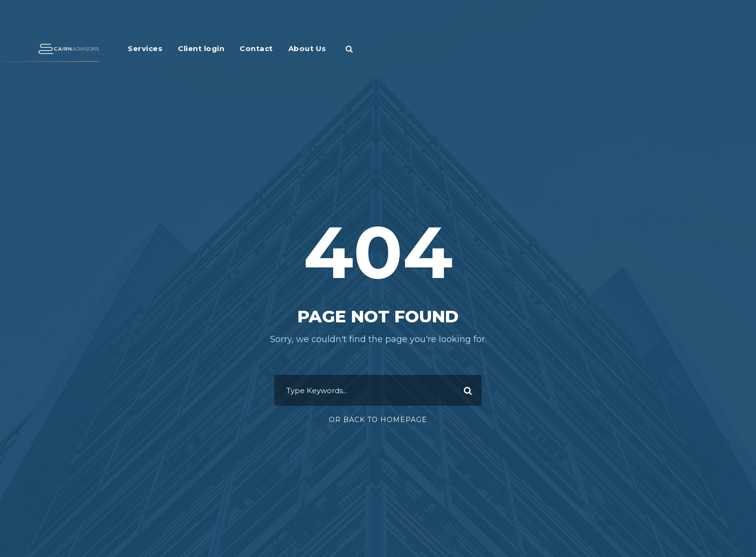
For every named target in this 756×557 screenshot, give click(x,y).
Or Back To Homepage (378, 420)
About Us (307, 48)
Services (145, 48)
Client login (201, 48)
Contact (256, 48)
